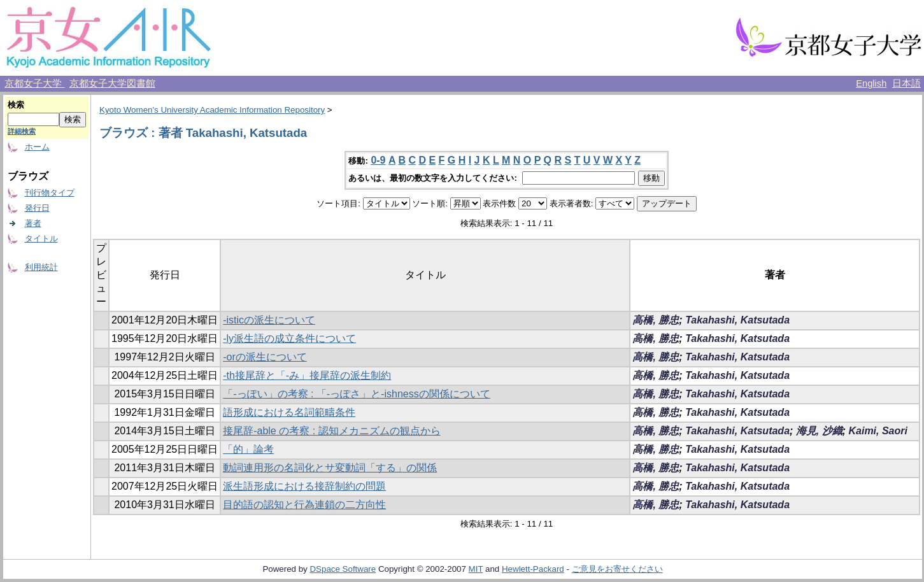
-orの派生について (265, 357)
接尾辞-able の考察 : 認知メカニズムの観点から (331, 431)
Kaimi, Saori (878, 431)
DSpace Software (343, 569)
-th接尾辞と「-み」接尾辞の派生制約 (307, 375)
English (871, 83)
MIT (476, 569)
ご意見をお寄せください (617, 569)
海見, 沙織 (819, 431)
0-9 (378, 160)
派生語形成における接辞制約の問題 (304, 486)
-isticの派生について (269, 320)
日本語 (906, 83)
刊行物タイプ (50, 193)
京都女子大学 (34, 83)
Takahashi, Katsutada (737, 320)
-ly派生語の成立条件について (289, 338)
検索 (16, 105)
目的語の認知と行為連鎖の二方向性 (304, 505)
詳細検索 (22, 131)
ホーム (37, 147)
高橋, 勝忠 (656, 320)
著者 (33, 223)
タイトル (41, 238)
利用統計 (41, 267)
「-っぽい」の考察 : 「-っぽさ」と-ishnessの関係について (357, 394)
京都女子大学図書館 (112, 83)
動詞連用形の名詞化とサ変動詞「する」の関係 (330, 468)
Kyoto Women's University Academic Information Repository (212, 110)
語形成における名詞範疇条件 (289, 412)
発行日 (37, 208)
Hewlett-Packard (533, 569)
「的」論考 (248, 449)
